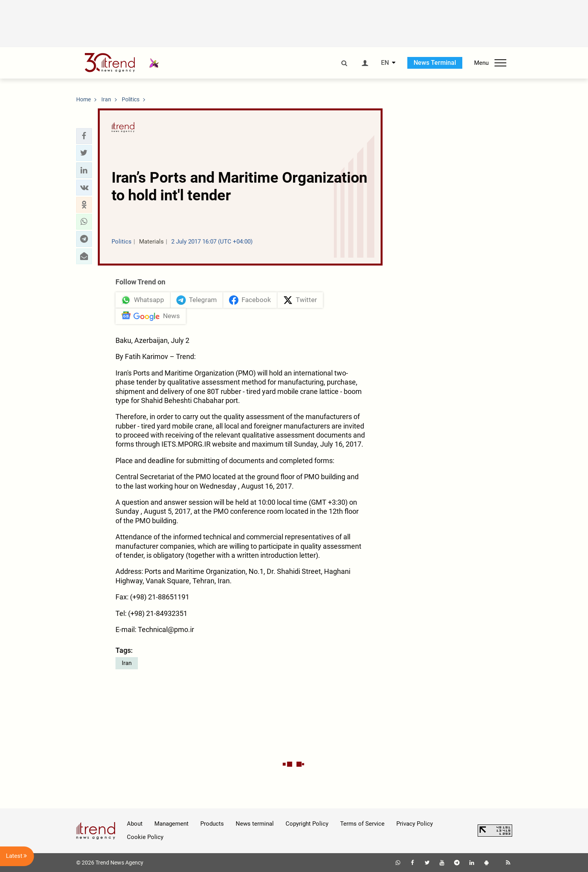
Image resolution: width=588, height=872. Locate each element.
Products (212, 824)
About (135, 824)
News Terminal (435, 63)
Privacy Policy (415, 824)
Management (171, 824)
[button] (84, 136)
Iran (127, 663)
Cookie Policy (145, 837)
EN (385, 63)
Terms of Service (362, 824)
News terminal (255, 824)
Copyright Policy (307, 824)
